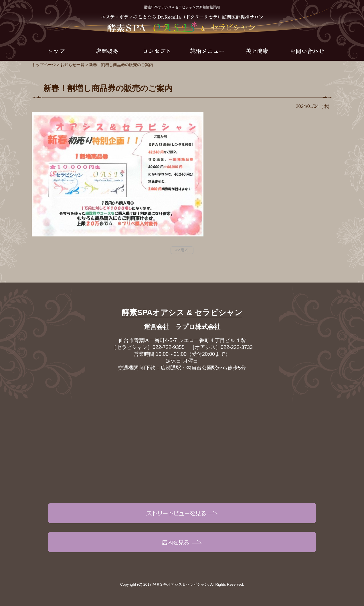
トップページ (44, 65)
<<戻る (182, 250)
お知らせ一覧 (72, 65)
